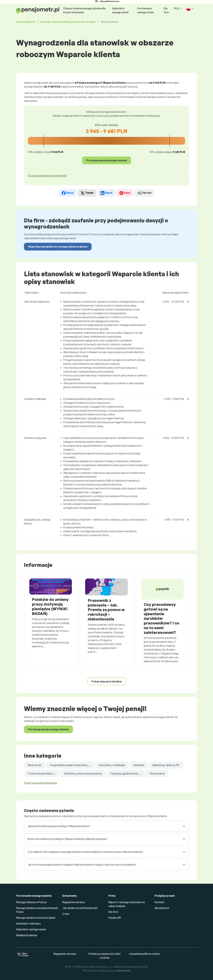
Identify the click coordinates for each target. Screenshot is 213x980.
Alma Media (124, 971)
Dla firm (166, 10)
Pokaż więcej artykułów (107, 681)
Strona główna (26, 22)
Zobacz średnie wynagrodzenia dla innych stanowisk (84, 10)
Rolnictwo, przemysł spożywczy (83, 774)
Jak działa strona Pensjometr (80, 908)
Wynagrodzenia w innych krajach (36, 918)
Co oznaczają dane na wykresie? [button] (48, 176)
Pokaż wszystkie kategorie (40, 783)
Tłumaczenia (157, 774)
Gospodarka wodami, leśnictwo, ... (70, 765)
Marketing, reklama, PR (166, 765)
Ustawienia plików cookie (144, 954)
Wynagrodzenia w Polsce (31, 902)
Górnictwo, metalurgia (112, 765)
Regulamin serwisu (74, 902)
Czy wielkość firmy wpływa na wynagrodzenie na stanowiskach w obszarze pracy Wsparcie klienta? (85, 852)
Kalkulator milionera (28, 924)
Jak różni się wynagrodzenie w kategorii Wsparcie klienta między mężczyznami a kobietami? (82, 865)
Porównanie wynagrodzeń (146, 10)
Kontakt (159, 902)
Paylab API (115, 918)
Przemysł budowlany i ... (42, 774)
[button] (190, 9)
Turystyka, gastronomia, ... (125, 774)
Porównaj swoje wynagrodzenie (107, 160)
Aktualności (162, 908)
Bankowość (35, 765)
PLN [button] (177, 8)
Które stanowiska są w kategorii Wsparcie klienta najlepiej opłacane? (67, 839)
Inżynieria (139, 765)
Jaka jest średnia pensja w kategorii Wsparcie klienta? (59, 826)
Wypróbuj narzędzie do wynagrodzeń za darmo (58, 247)
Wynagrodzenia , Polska (68, 22)
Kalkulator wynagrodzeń (120, 10)
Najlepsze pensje (27, 935)
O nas (66, 914)
